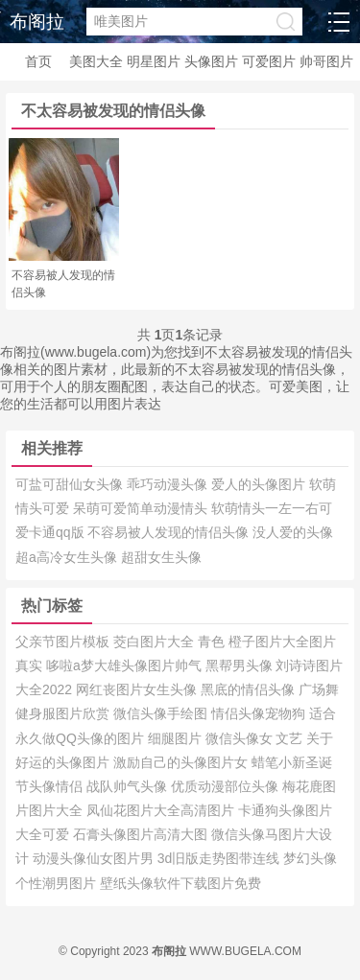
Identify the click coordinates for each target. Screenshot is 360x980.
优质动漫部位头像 (227, 786)
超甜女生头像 (161, 557)
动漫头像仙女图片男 (95, 858)
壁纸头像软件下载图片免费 (180, 883)
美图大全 (96, 61)
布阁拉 (37, 22)
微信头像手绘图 (162, 713)
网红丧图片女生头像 (138, 689)
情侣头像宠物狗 (260, 713)
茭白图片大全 (156, 642)
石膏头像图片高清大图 (142, 834)
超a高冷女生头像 (68, 557)
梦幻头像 (310, 858)
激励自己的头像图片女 (182, 762)
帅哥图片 (326, 61)
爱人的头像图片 (260, 484)
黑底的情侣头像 (250, 689)
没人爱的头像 (293, 532)
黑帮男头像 (241, 665)
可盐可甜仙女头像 (71, 484)
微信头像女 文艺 (256, 738)
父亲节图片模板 (64, 642)
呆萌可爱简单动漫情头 (142, 508)
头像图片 (211, 61)
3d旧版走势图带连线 (220, 858)
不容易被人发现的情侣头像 (170, 532)
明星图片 (154, 61)
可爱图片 (269, 61)
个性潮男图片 (58, 883)
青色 (213, 642)
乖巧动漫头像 (169, 484)
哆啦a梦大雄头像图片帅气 (126, 665)
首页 (38, 61)
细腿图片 (177, 738)
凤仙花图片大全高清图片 (162, 810)
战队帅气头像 (129, 786)
